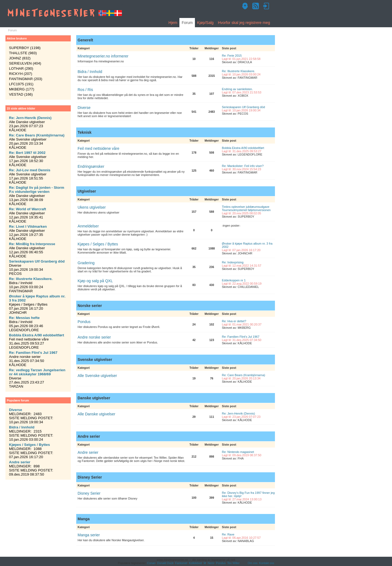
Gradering (86, 263)
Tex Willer (234, 563)
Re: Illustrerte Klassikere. (238, 71)
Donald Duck (165, 563)
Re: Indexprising (233, 262)
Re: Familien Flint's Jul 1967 (241, 337)
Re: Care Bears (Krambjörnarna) (244, 375)
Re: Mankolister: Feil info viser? (243, 166)
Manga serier (89, 535)
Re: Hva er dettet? (234, 321)
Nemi (211, 563)
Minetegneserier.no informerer (103, 56)
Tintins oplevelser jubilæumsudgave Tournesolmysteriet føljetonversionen (246, 208)
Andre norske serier (94, 337)
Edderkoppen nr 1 (234, 280)
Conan (151, 563)
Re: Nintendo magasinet (238, 452)
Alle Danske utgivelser (97, 414)
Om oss (253, 563)
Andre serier (88, 452)
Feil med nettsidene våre (98, 148)
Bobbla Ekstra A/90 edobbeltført (243, 148)
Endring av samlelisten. (237, 89)
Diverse (84, 108)
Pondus (84, 322)
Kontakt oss (267, 563)
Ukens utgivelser (92, 207)
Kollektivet (195, 563)
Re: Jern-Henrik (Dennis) (238, 413)
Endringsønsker (91, 166)
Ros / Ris (85, 90)
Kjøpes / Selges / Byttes (98, 244)
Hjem (173, 23)
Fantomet (181, 563)
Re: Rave (228, 534)
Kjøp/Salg (205, 23)
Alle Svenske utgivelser (97, 376)
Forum (187, 23)
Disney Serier (89, 493)
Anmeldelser (88, 226)
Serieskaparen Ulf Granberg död (243, 107)
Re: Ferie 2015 (232, 56)
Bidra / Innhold (90, 72)
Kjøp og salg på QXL (95, 281)
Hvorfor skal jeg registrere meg (244, 23)
